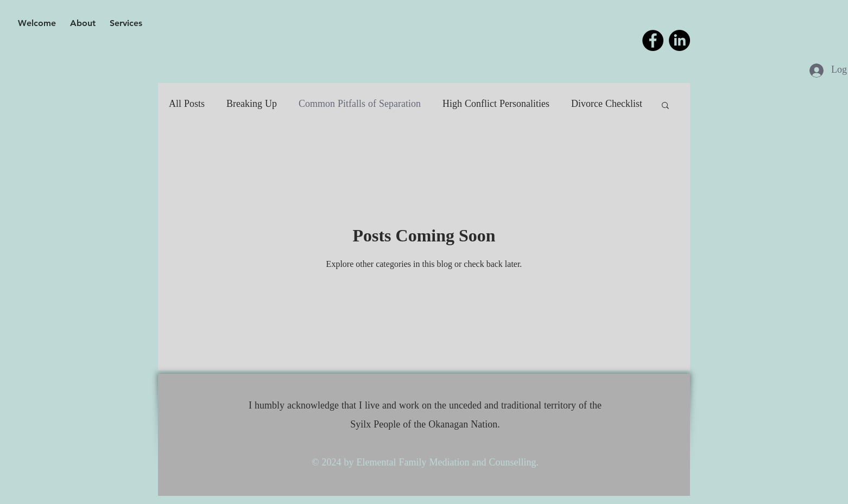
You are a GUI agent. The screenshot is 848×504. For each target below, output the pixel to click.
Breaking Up (252, 104)
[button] (665, 106)
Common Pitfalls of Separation (360, 104)
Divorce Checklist (607, 104)
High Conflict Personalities (496, 104)
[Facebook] (653, 40)
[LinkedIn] (679, 40)
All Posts (187, 104)
